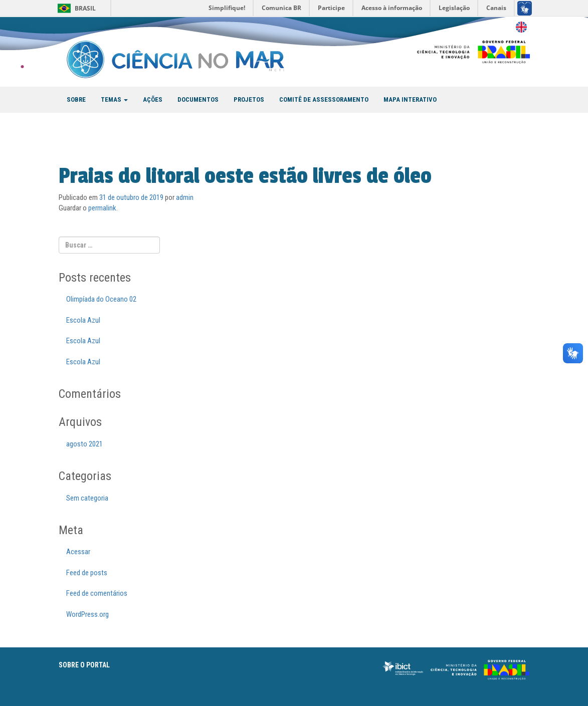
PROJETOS (249, 99)
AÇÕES (153, 99)
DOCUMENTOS (198, 99)
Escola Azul (83, 320)
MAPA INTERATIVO (410, 99)
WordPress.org (87, 614)
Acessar (78, 552)
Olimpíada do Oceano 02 (101, 299)
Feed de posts (87, 573)
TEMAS (114, 99)
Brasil (85, 8)
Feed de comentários (97, 593)
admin (185, 197)
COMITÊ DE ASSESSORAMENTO (324, 99)
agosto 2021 (84, 444)
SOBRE (76, 99)
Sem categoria (87, 498)
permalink (102, 208)
